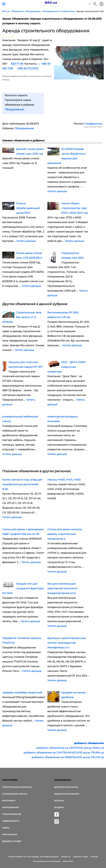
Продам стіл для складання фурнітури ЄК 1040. (23, 588)
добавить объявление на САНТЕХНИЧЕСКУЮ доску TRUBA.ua (64, 753)
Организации (10, 834)
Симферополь (93, 124)
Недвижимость (11, 821)
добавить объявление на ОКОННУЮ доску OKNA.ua (70, 748)
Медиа (6, 828)
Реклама (59, 801)
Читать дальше (57, 191)
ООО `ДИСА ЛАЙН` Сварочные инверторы (67, 367)
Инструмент (9, 801)
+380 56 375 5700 (28, 68)
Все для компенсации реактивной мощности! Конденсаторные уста (62, 588)
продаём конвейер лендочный (22, 693)
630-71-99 (17, 64)
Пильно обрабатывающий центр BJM (28, 208)
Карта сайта (68, 861)
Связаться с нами (80, 857)
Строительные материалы (17, 787)
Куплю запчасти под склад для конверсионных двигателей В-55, (22, 484)
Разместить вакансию (67, 794)
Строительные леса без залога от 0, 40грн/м (22, 317)
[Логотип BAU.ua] (51, 2)
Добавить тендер (12, 841)
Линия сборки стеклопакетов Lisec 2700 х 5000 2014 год (74, 208)
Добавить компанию (66, 787)
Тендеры (59, 807)
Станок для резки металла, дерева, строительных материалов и (65, 534)
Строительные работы (15, 794)
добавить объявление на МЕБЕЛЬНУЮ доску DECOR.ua (68, 757)
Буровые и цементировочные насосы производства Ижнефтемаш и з (67, 643)
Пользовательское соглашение (47, 861)
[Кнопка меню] (4, 4)
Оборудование (14, 109)
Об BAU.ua (66, 857)
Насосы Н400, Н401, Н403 (64, 480)
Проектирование (12, 814)
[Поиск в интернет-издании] (95, 4)
